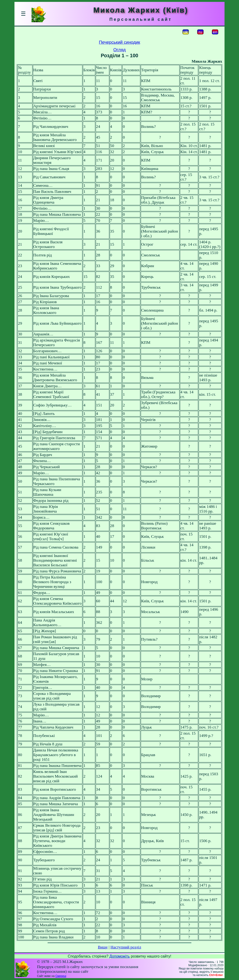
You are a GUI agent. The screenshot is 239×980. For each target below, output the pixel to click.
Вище (103, 947)
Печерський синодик (119, 42)
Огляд (120, 50)
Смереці (61, 976)
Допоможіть (120, 956)
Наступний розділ (126, 947)
